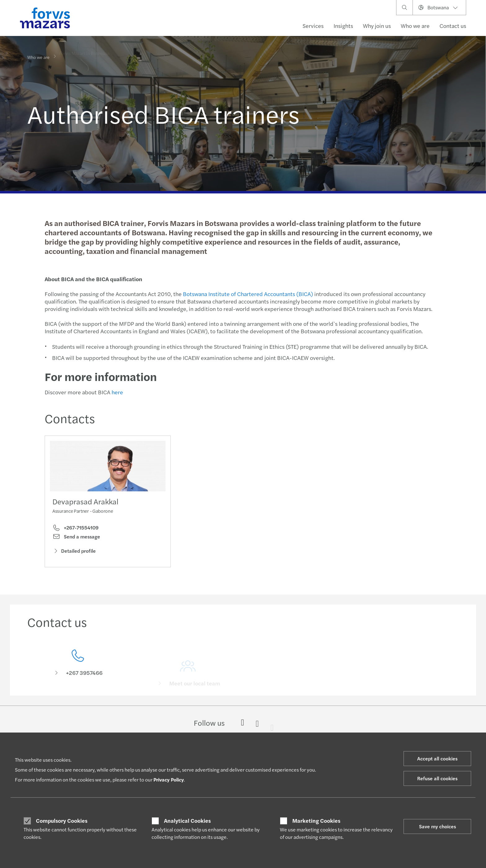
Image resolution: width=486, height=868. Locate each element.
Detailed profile (74, 552)
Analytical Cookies (187, 821)
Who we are (415, 26)
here (117, 392)
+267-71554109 (75, 529)
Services (313, 26)
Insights (343, 26)
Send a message (76, 538)
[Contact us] (78, 670)
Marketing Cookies (316, 821)
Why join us (377, 26)
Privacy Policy (169, 779)
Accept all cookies (437, 758)
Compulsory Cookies (62, 821)
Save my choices (437, 826)
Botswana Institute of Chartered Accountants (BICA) (247, 294)
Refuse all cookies (437, 778)
